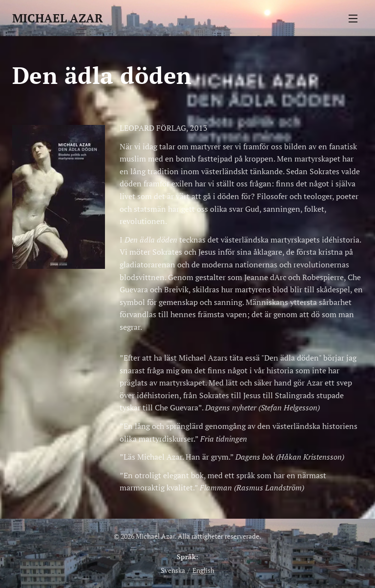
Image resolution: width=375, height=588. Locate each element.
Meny (353, 19)
